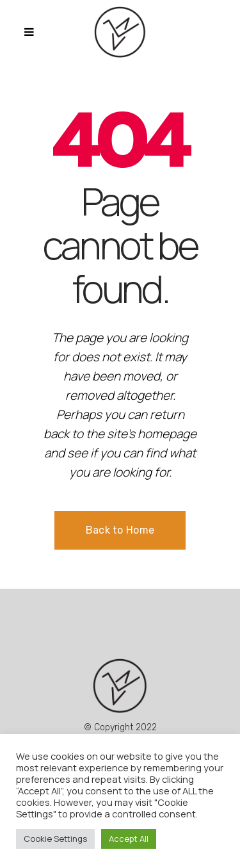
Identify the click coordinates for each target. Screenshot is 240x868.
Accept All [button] (129, 839)
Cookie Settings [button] (55, 839)
